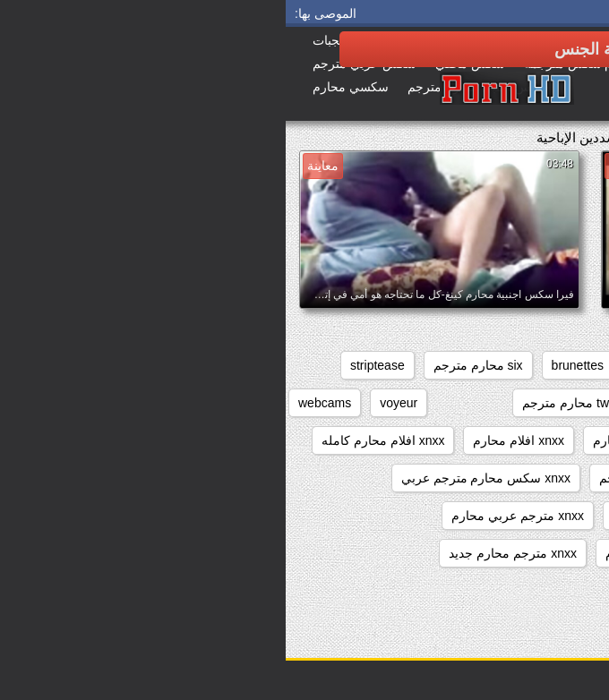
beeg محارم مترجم (485, 365)
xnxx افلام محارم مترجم (523, 478)
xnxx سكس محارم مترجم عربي (200, 478)
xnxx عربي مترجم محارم (522, 516)
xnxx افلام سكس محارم (523, 440)
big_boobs (376, 365)
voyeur (113, 403)
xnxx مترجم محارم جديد (227, 553)
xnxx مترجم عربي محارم (232, 516)
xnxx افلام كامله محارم (369, 440)
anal (576, 365)
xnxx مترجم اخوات (377, 516)
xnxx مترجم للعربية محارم (518, 553)
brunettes (292, 365)
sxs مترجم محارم (541, 403)
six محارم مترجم (193, 365)
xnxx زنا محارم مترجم (372, 478)
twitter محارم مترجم (290, 403)
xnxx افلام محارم (233, 440)
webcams (39, 403)
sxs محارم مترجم (419, 403)
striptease (92, 365)
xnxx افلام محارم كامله (97, 440)
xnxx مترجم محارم (370, 553)
